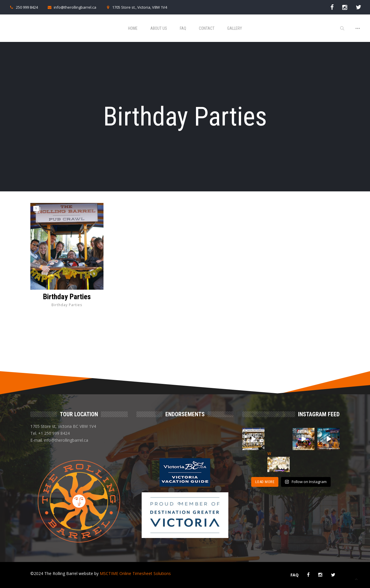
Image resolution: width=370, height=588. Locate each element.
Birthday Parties (67, 297)
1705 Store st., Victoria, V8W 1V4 (136, 7)
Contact (207, 28)
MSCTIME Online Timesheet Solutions (135, 573)
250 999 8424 (23, 7)
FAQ (183, 28)
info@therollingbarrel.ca (71, 7)
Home (133, 28)
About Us (159, 28)
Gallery (235, 28)
